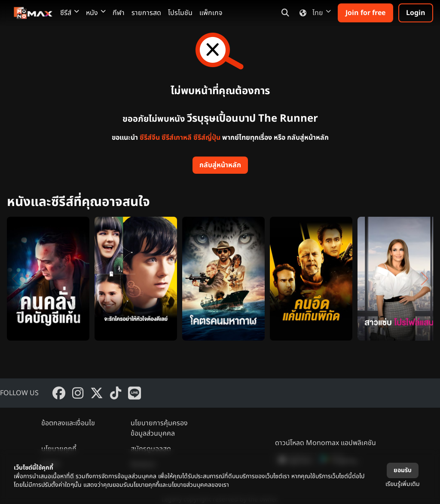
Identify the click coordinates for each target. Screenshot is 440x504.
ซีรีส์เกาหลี (177, 138)
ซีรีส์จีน (150, 138)
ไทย (313, 13)
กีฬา (119, 13)
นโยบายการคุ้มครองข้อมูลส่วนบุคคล (159, 428)
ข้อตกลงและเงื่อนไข (68, 423)
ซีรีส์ (70, 13)
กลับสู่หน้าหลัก (220, 165)
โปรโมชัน (180, 13)
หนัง (96, 13)
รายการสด (146, 13)
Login (416, 13)
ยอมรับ (403, 470)
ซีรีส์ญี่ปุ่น (207, 138)
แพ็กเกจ (211, 13)
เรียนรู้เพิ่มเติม (403, 484)
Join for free (365, 13)
